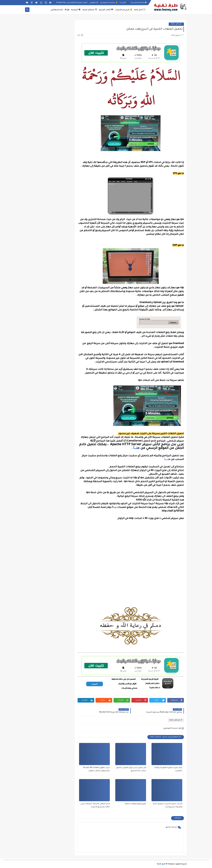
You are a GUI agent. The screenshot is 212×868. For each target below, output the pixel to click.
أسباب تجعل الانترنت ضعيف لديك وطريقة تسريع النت (167, 805)
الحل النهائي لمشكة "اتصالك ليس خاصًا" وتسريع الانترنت (95, 805)
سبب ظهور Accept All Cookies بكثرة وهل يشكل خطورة (97, 769)
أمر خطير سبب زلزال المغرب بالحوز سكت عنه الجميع (131, 769)
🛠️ (90, 10)
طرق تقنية (161, 864)
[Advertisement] (131, 588)
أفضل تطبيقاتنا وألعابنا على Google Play (72, 3)
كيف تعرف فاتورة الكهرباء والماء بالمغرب (168, 769)
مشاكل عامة (176, 24)
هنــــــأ (136, 448)
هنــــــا (167, 460)
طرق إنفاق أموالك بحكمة (135, 804)
